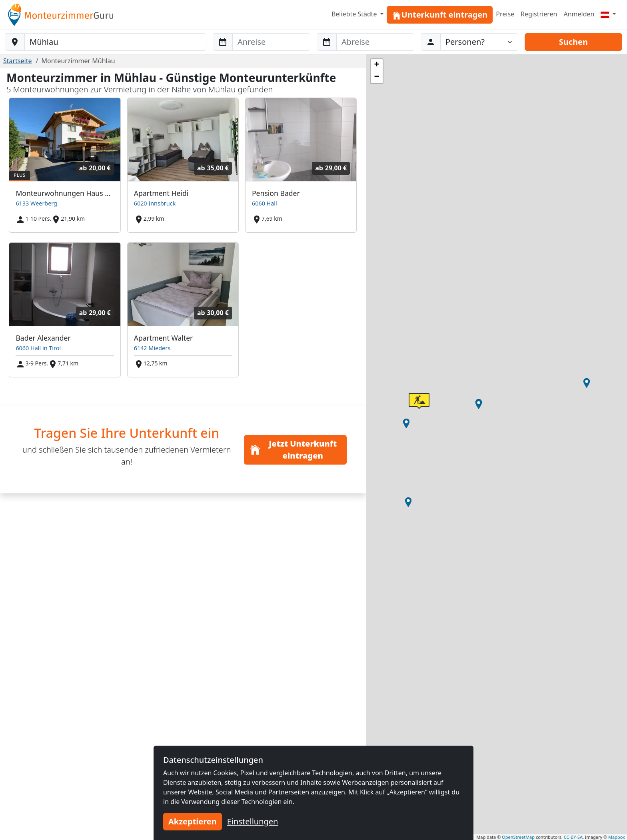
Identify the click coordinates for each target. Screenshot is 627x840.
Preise (505, 14)
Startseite (18, 61)
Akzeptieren (193, 821)
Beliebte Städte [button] (355, 14)
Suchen (573, 42)
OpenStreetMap (518, 837)
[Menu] (608, 14)
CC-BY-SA (573, 837)
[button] (587, 383)
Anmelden (579, 14)
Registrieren (539, 14)
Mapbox (617, 837)
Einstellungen (253, 821)
